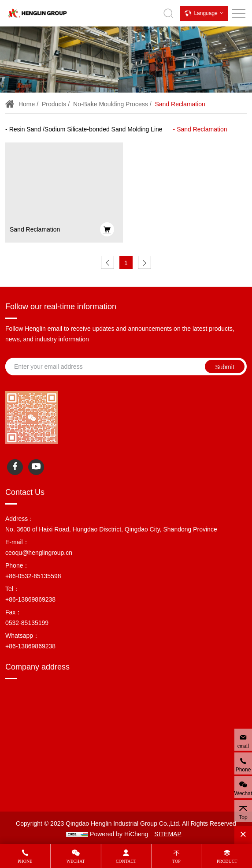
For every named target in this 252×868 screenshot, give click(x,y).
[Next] (145, 262)
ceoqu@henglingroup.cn (39, 553)
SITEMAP (168, 834)
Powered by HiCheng (119, 834)
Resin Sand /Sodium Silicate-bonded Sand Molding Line (86, 129)
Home (27, 104)
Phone (25, 861)
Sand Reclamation (180, 104)
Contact (126, 861)
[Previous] (107, 262)
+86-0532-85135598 (33, 576)
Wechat (76, 861)
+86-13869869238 (30, 599)
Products (54, 104)
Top (176, 861)
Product (227, 861)
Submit (225, 367)
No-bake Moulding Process (111, 104)
